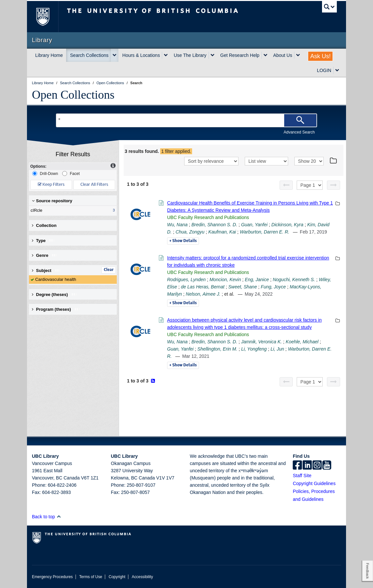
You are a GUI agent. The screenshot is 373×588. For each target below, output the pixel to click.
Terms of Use (91, 577)
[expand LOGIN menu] (337, 70)
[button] (59, 516)
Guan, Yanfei (254, 225)
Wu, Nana (177, 225)
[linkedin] (307, 466)
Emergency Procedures (52, 577)
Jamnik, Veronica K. (261, 342)
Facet (71, 173)
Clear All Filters (94, 185)
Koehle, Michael (302, 342)
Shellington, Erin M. (217, 349)
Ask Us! (320, 56)
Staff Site (302, 476)
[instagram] (317, 466)
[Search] (300, 120)
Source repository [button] (52, 201)
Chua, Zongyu (190, 232)
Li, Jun (277, 349)
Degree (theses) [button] (55, 294)
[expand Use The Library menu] (212, 55)
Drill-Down (45, 173)
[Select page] (310, 185)
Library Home (49, 55)
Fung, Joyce (273, 287)
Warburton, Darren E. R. (265, 232)
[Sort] (211, 161)
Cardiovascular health (56, 279)
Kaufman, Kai (222, 232)
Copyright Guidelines (314, 483)
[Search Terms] (186, 120)
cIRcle (71, 210)
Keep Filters (51, 185)
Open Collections (73, 95)
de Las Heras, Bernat (203, 287)
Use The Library (190, 55)
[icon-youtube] (327, 466)
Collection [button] (44, 225)
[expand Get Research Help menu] (265, 55)
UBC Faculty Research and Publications (208, 217)
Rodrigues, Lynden (186, 280)
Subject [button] (47, 270)
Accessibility (142, 577)
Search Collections (89, 55)
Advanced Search (299, 132)
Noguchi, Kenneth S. (294, 280)
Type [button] (44, 241)
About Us (283, 55)
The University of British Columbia (48, 17)
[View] (266, 161)
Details (183, 241)
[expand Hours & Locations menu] (166, 55)
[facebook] (297, 466)
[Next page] (334, 185)
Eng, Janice (257, 280)
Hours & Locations (141, 55)
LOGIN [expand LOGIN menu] (324, 70)
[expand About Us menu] (298, 55)
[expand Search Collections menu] (114, 55)
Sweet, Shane (243, 287)
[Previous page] (286, 185)
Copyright (117, 577)
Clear (109, 270)
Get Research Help (240, 55)
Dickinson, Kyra (287, 225)
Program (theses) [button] (56, 309)
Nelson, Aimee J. (203, 294)
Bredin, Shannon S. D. (214, 225)
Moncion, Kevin (225, 280)
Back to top (47, 517)
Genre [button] (45, 255)
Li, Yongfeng (254, 349)
